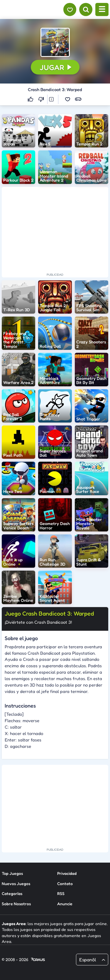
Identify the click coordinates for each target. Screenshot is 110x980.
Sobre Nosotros (16, 904)
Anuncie (65, 904)
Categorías (12, 893)
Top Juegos (12, 873)
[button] (55, 42)
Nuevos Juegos (16, 883)
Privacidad (67, 873)
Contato (65, 883)
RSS (61, 893)
